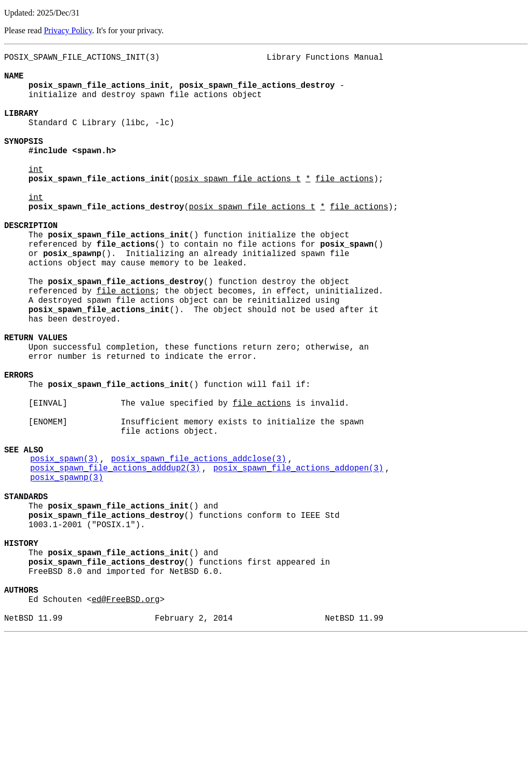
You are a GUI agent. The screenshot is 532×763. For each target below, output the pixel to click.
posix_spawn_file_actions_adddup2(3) (115, 561)
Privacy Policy (68, 30)
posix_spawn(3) (64, 550)
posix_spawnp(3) (66, 573)
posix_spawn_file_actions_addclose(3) (199, 550)
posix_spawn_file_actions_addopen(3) (298, 561)
